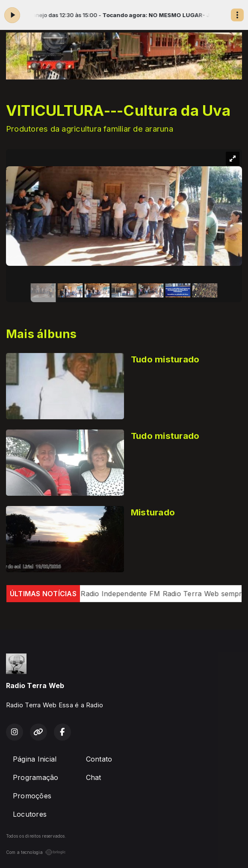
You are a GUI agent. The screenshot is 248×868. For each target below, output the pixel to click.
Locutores (30, 814)
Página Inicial (35, 759)
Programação (36, 777)
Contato (99, 759)
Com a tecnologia (36, 852)
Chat (94, 777)
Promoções (32, 796)
